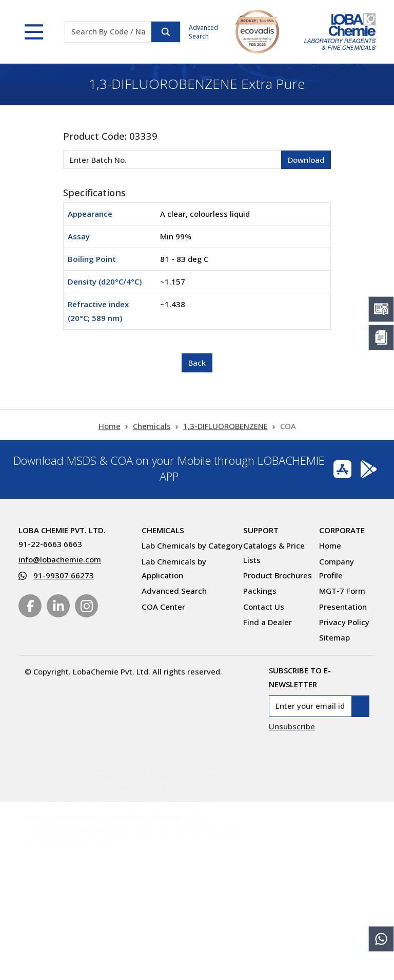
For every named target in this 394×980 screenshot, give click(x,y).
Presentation (343, 607)
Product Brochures (278, 575)
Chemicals (152, 431)
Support (261, 530)
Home (110, 431)
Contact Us (264, 607)
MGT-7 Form (342, 591)
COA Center (163, 607)
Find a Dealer (268, 622)
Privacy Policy (344, 622)
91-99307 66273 (64, 575)
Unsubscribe (292, 726)
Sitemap (334, 637)
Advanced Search (203, 32)
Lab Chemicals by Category (192, 545)
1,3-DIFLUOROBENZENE (225, 431)
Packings (260, 591)
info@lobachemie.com (60, 559)
